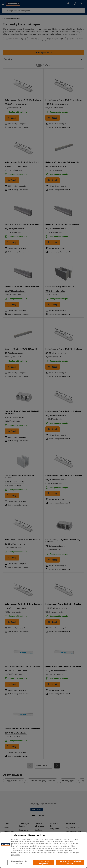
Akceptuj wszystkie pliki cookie (70, 862)
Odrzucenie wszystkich (44, 862)
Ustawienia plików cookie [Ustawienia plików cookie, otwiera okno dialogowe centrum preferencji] (19, 862)
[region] (43, 850)
